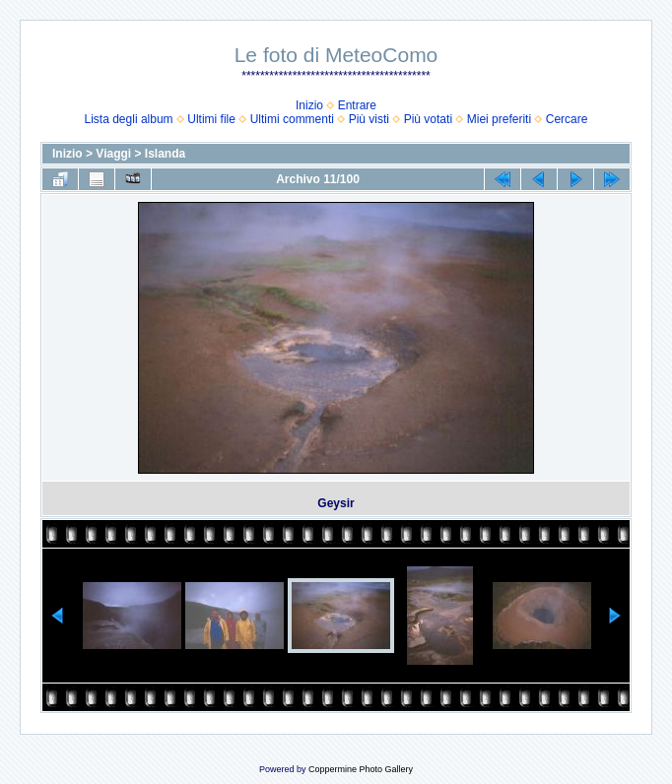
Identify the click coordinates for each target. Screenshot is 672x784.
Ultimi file (211, 119)
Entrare (357, 105)
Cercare (567, 119)
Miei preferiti (499, 119)
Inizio (309, 105)
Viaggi (113, 154)
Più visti (369, 119)
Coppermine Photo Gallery (361, 769)
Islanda (165, 154)
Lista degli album (129, 119)
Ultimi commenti (292, 119)
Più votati (428, 119)
